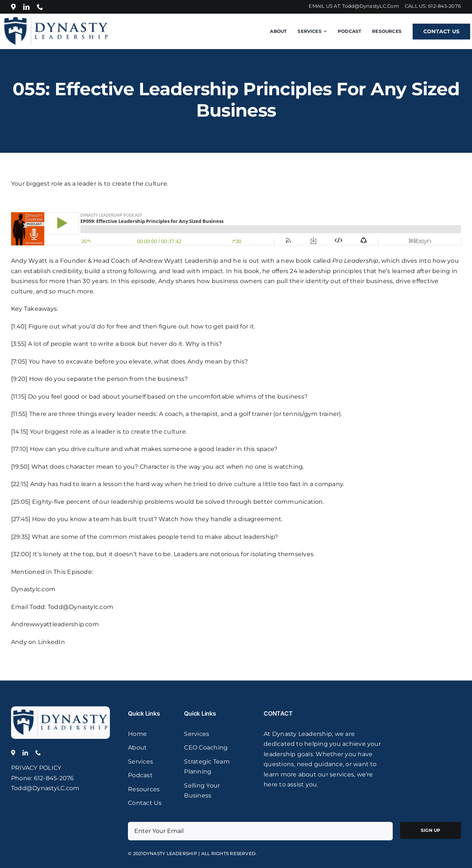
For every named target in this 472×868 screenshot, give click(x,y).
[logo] (60, 709)
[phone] (40, 7)
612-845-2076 (445, 6)
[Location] (13, 7)
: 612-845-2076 (52, 778)
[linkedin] (26, 7)
